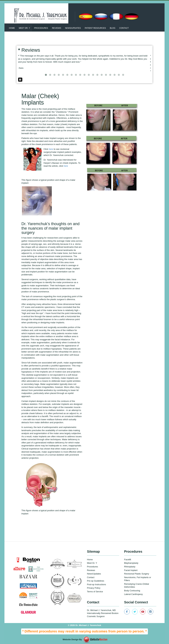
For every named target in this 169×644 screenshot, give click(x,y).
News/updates (73, 28)
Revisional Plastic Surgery (137, 574)
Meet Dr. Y (24, 28)
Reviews (57, 28)
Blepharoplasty (131, 563)
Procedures (41, 28)
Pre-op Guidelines (96, 581)
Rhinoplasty (130, 567)
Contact (124, 28)
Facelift (128, 560)
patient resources (95, 28)
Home (12, 28)
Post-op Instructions (96, 584)
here (51, 149)
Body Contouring (132, 591)
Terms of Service (95, 592)
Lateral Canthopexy (133, 594)
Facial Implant (131, 570)
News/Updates (94, 574)
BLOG (112, 28)
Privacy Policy (94, 588)
